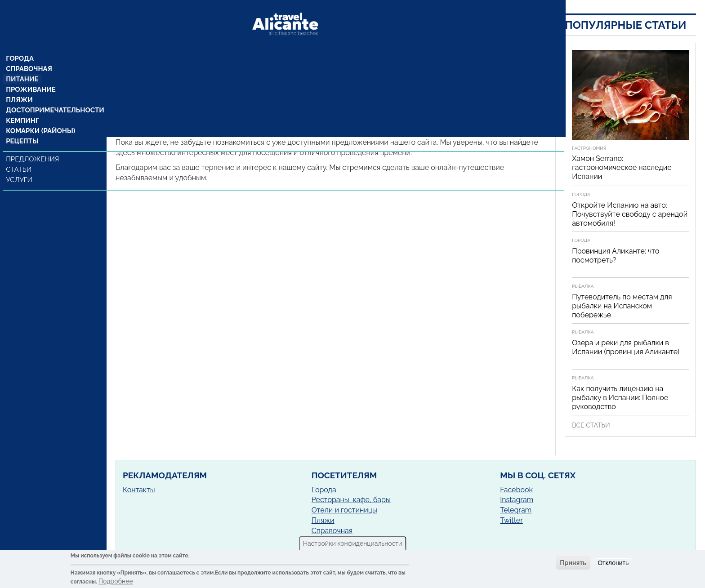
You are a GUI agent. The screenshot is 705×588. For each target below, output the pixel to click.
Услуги (20, 168)
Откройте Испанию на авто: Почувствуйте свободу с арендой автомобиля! (630, 214)
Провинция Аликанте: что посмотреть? (616, 256)
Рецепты (22, 129)
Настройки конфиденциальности (353, 543)
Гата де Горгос (214, 88)
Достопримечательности (53, 97)
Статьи (20, 157)
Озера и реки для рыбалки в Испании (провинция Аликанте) (626, 347)
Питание (23, 64)
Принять (573, 563)
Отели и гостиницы (344, 510)
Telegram (516, 510)
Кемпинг (23, 107)
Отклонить (613, 563)
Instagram (517, 500)
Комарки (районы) (39, 118)
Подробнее (116, 581)
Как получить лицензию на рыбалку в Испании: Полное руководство (620, 398)
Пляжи (20, 86)
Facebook (516, 490)
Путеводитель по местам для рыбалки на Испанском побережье (622, 306)
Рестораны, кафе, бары (351, 500)
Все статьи (591, 425)
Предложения (33, 147)
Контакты (139, 490)
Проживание (31, 75)
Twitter (511, 520)
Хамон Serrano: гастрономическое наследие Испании (622, 167)
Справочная (29, 53)
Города (20, 43)
